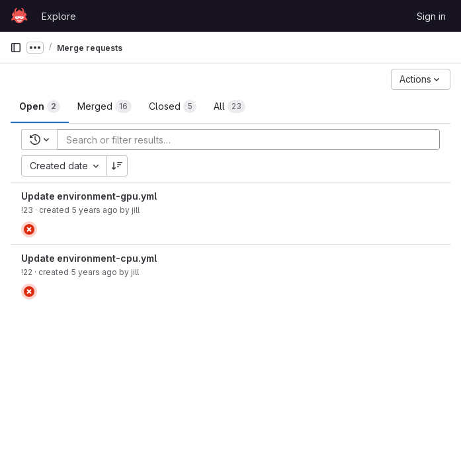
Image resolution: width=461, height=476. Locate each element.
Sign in (431, 16)
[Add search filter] (252, 139)
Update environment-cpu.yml (89, 258)
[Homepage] (19, 16)
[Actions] (421, 79)
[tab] (40, 106)
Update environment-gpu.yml (89, 196)
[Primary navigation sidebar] (16, 48)
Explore (59, 16)
